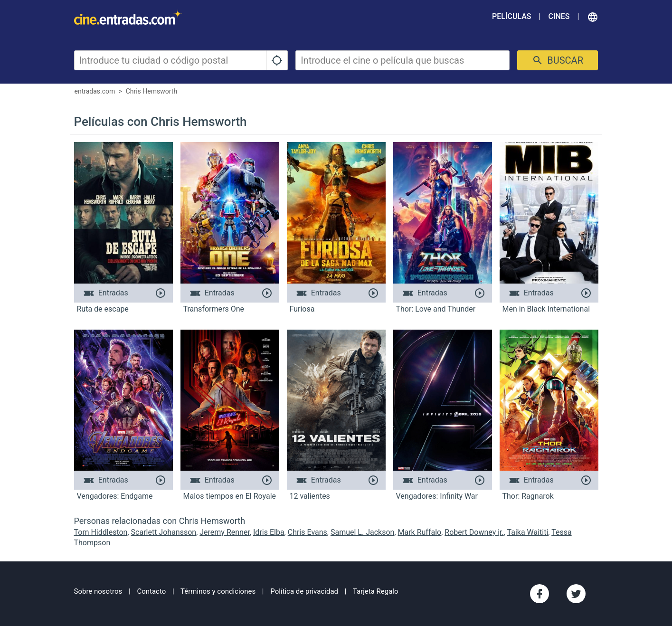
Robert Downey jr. (474, 532)
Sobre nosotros (98, 591)
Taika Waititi (528, 532)
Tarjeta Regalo (376, 591)
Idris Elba (269, 532)
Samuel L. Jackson (362, 532)
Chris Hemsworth (151, 91)
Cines (559, 16)
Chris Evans (308, 532)
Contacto (151, 591)
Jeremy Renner (225, 532)
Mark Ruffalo (420, 532)
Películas (511, 16)
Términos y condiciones (218, 591)
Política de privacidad (304, 591)
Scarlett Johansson (164, 532)
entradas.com (95, 91)
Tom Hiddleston (101, 532)
